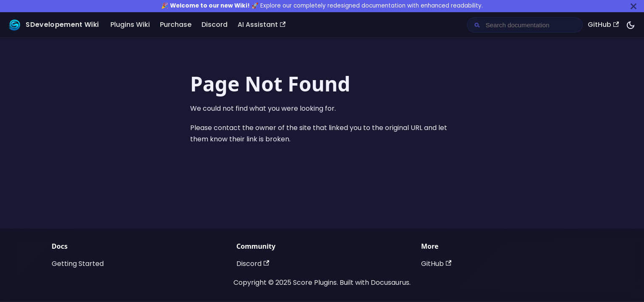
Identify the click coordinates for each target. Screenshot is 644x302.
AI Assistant (262, 25)
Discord (215, 25)
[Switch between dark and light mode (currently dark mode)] (631, 25)
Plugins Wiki (130, 25)
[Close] (634, 6)
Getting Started (78, 264)
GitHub (603, 25)
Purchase (176, 25)
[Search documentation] (531, 25)
